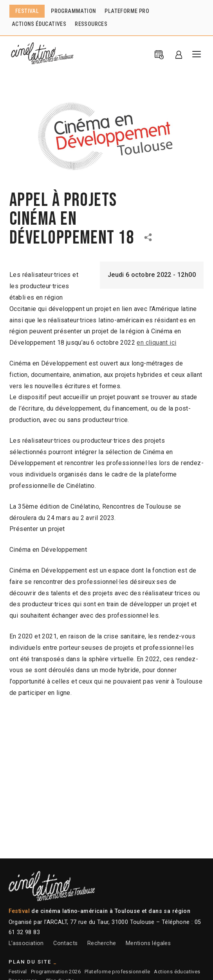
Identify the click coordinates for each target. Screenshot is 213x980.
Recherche (102, 943)
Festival (18, 972)
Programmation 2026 (56, 972)
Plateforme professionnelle (117, 972)
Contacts (65, 943)
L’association (26, 943)
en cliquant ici (156, 343)
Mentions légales (148, 943)
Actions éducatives (177, 972)
